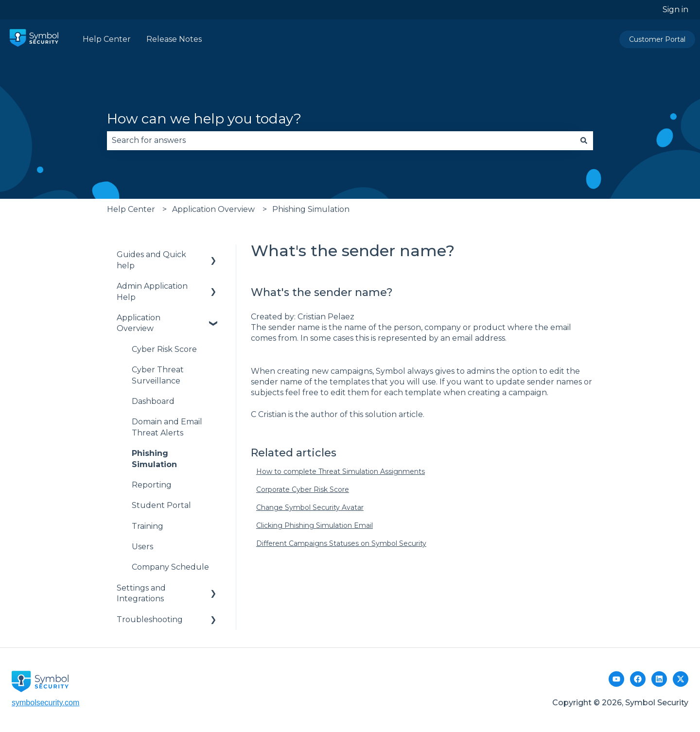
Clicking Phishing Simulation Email (315, 525)
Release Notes (174, 39)
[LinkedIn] (659, 679)
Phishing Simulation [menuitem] (154, 459)
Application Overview (213, 209)
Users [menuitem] (142, 547)
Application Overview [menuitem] (139, 323)
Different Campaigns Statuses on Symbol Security (341, 543)
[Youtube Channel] (616, 679)
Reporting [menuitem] (152, 485)
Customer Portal (657, 39)
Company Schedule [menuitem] (170, 567)
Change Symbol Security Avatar (310, 507)
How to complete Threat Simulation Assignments (341, 471)
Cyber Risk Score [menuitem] (164, 349)
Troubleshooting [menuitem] (150, 619)
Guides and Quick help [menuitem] (151, 260)
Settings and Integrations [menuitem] (141, 593)
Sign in (675, 9)
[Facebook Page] (638, 679)
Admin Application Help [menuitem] (152, 291)
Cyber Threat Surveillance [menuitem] (158, 375)
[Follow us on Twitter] (681, 679)
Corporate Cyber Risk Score (303, 489)
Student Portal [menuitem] (161, 505)
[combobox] (341, 140)
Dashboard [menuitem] (153, 401)
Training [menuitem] (148, 526)
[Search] (584, 140)
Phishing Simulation (311, 209)
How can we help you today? (204, 119)
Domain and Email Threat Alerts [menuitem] (167, 427)
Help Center (107, 39)
